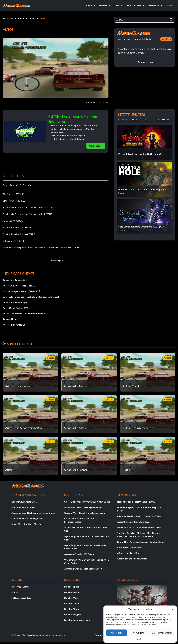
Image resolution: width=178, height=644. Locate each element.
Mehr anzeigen (56, 260)
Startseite (8, 18)
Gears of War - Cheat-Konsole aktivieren (84, 513)
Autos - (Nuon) (10, 319)
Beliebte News (71, 609)
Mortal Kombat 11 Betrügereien (27, 518)
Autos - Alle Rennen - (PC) (16, 302)
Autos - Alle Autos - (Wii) (15, 280)
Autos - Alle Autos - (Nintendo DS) (20, 286)
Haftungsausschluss (21, 598)
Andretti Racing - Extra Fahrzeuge (134, 522)
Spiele (21, 18)
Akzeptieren (117, 633)
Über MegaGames (20, 587)
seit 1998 (166, 39)
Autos (32, 18)
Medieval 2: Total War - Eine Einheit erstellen (139, 527)
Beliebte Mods (71, 598)
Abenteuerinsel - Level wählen (132, 559)
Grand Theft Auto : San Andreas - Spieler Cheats (141, 542)
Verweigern (139, 633)
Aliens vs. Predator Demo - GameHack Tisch (139, 516)
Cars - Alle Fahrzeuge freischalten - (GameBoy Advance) (31, 297)
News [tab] (135, 120)
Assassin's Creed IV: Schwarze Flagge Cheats (33, 513)
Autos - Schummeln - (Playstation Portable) (24, 313)
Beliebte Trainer (72, 592)
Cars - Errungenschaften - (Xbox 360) (21, 291)
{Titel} (139, 639)
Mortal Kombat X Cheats (24, 507)
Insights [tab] (147, 120)
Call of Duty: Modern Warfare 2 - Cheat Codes (87, 502)
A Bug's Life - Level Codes (130, 553)
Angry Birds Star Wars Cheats (26, 524)
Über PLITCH (96, 146)
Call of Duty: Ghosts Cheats (25, 502)
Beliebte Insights (72, 614)
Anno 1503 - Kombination (130, 547)
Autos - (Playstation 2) (14, 325)
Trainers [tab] (123, 120)
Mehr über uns (145, 62)
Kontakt (15, 592)
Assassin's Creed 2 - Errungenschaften (83, 507)
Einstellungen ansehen (162, 633)
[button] (172, 609)
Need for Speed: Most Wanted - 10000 (136, 502)
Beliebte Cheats (72, 603)
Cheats (43, 18)
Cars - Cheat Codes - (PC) (15, 308)
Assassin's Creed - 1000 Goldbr (79, 554)
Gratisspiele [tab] (163, 120)
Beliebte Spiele (72, 587)
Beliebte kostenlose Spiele (77, 620)
